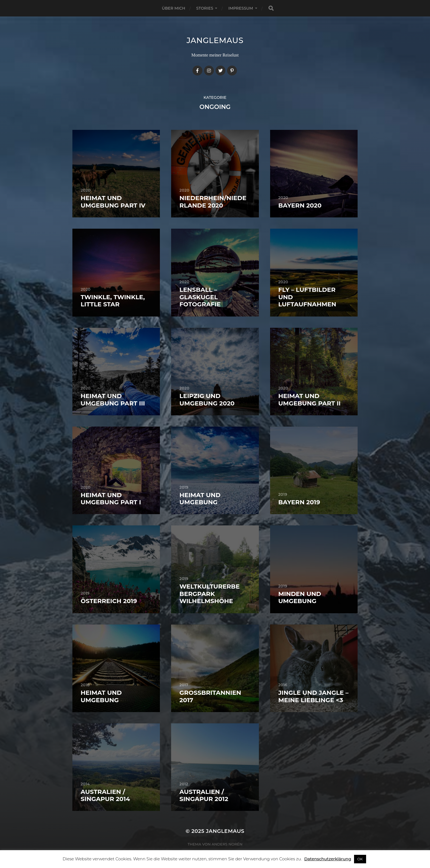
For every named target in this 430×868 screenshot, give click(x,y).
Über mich (173, 8)
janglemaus (215, 40)
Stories (205, 8)
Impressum (241, 8)
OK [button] (360, 859)
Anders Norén (227, 844)
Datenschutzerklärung (328, 859)
